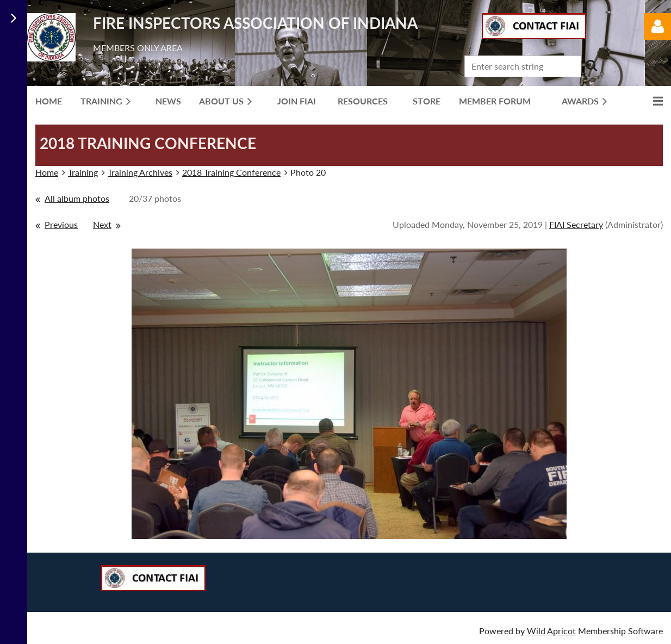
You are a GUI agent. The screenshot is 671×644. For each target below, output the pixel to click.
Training (83, 172)
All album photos (77, 198)
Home (47, 172)
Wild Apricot (551, 631)
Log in (657, 27)
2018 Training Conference (231, 172)
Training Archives (140, 172)
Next (102, 224)
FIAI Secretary (576, 224)
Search (592, 65)
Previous (61, 224)
